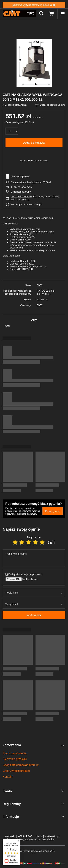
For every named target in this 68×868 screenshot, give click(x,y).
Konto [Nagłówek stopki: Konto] (7, 791)
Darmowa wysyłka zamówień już (34, 5)
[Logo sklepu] (20, 14)
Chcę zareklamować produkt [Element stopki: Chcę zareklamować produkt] (21, 765)
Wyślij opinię (34, 615)
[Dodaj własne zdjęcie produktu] (29, 579)
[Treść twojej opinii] (34, 558)
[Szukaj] (41, 14)
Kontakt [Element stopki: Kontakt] (7, 777)
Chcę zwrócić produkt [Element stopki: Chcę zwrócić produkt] (16, 771)
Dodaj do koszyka (34, 143)
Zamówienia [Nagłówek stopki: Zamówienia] (12, 745)
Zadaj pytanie (53, 511)
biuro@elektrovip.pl (47, 836)
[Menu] (63, 14)
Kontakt (10, 836)
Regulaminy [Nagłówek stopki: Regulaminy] (12, 804)
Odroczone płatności (21, 197)
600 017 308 (25, 836)
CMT (39, 285)
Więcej (46, 294)
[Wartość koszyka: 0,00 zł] (51, 14)
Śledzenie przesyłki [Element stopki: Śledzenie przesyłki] (15, 759)
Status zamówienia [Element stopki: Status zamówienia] (15, 753)
